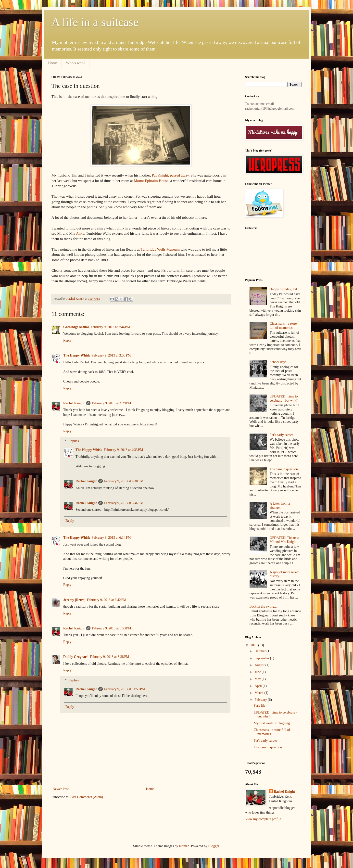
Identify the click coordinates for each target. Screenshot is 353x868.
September (262, 658)
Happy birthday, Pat (283, 289)
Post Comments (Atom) (87, 797)
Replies (74, 441)
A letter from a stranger (280, 506)
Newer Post (61, 789)
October (260, 651)
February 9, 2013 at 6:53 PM (112, 628)
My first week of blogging (272, 723)
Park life (260, 706)
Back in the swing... (263, 606)
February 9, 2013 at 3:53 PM (111, 355)
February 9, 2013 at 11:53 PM (125, 689)
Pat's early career (281, 435)
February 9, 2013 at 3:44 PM (110, 327)
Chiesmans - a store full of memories (283, 326)
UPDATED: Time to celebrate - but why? (284, 398)
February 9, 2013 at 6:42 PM (107, 600)
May (258, 679)
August (260, 665)
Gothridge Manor (76, 327)
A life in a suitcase (95, 22)
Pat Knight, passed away (170, 175)
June (258, 672)
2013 (254, 645)
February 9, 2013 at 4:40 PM (124, 481)
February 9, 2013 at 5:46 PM (124, 503)
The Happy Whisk (77, 355)
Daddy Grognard (76, 657)
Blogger (214, 846)
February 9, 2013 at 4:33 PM (123, 450)
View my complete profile (263, 819)
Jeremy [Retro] (74, 600)
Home (53, 63)
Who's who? (76, 63)
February (261, 700)
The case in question (284, 469)
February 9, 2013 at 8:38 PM (110, 657)
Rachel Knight (74, 403)
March (259, 693)
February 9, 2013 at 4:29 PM (112, 403)
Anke (80, 233)
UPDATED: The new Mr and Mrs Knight (284, 540)
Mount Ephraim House (151, 181)
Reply (67, 340)
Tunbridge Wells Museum (160, 249)
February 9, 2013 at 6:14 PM (111, 538)
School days (278, 362)
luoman (184, 846)
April (258, 686)
